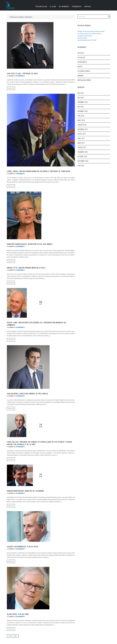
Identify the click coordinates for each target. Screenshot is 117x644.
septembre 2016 (83, 161)
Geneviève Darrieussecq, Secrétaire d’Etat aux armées (30, 244)
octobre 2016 (82, 156)
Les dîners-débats (84, 71)
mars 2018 (81, 120)
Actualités (81, 58)
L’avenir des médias (82, 38)
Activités (81, 53)
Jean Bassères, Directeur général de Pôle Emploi (27, 394)
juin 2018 (81, 116)
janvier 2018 (82, 125)
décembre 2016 (83, 152)
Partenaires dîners (84, 80)
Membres (81, 76)
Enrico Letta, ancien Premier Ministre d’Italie (26, 268)
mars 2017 (81, 143)
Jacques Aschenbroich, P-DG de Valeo (23, 547)
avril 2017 (81, 138)
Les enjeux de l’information (85, 36)
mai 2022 (81, 98)
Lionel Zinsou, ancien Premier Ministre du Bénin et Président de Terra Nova (39, 171)
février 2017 (82, 147)
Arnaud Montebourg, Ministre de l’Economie (25, 491)
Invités (80, 67)
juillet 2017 (82, 134)
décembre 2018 (83, 111)
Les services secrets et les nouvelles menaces (89, 34)
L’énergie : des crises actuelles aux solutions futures (91, 31)
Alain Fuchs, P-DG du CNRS (18, 614)
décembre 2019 (83, 102)
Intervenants (82, 62)
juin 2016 (81, 166)
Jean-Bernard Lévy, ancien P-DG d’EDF (87, 40)
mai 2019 (81, 107)
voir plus (11, 88)
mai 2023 (81, 93)
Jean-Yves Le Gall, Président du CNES (22, 73)
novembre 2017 (83, 129)
